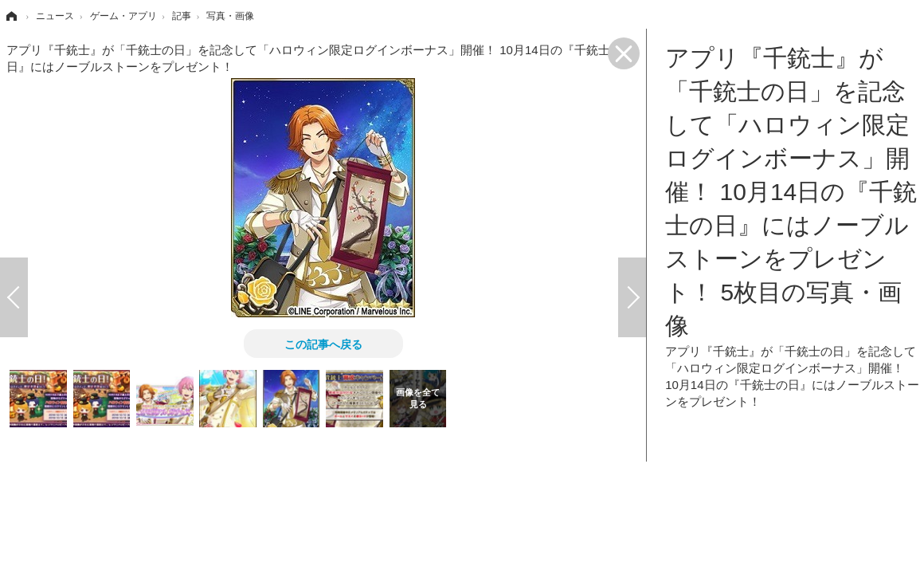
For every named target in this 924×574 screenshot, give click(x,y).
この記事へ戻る (323, 344)
